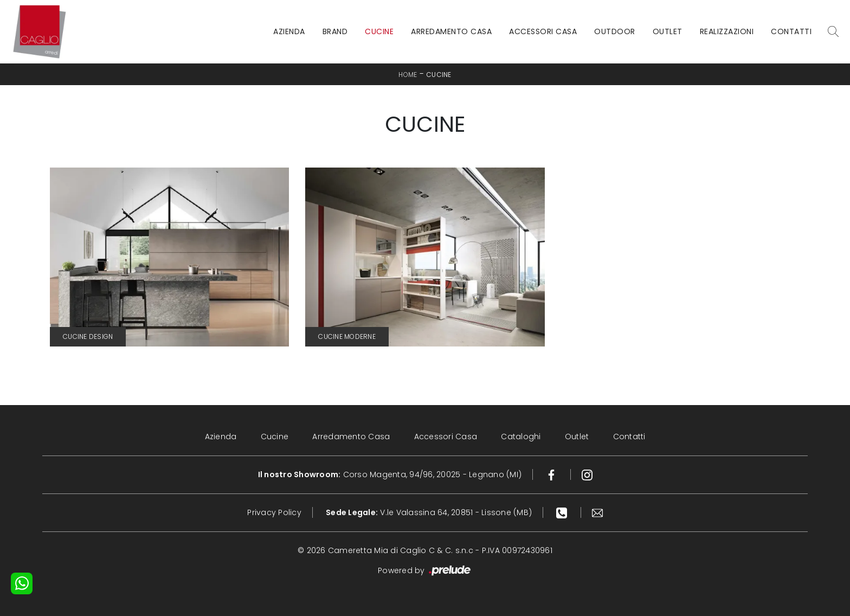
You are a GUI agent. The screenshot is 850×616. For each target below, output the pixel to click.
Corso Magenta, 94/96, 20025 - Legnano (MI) (390, 474)
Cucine (379, 31)
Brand (335, 31)
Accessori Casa (543, 31)
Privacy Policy (274, 512)
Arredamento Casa (451, 31)
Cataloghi (521, 437)
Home (408, 75)
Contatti (791, 31)
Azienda (289, 31)
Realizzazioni (727, 31)
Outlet (668, 31)
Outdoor (615, 31)
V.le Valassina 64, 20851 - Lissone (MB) (429, 512)
